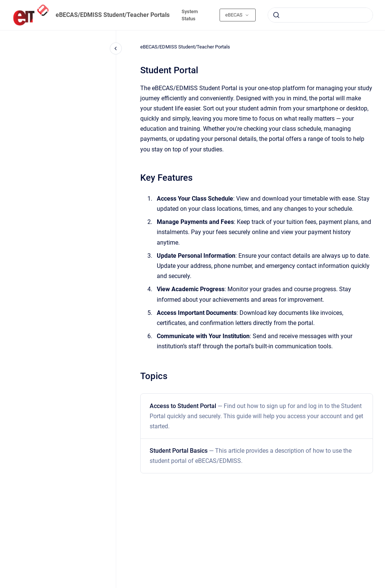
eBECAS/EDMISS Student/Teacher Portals (113, 15)
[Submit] (276, 15)
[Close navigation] (116, 48)
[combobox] (320, 15)
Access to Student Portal (256, 416)
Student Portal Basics (251, 456)
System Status (190, 15)
